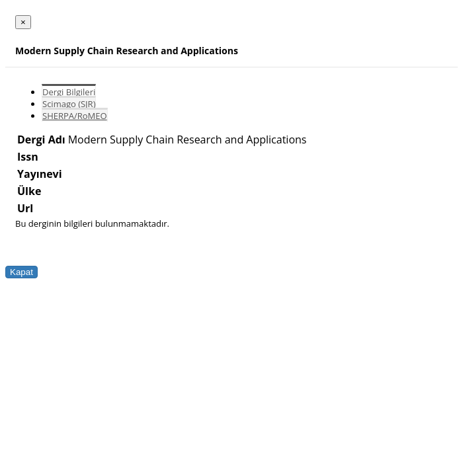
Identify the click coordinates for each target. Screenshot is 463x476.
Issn (28, 157)
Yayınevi (40, 174)
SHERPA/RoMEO (75, 116)
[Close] (23, 22)
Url (25, 208)
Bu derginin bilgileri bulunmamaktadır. (92, 223)
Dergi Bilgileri (69, 92)
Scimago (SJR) (69, 104)
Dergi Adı (41, 139)
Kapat (21, 272)
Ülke (29, 191)
